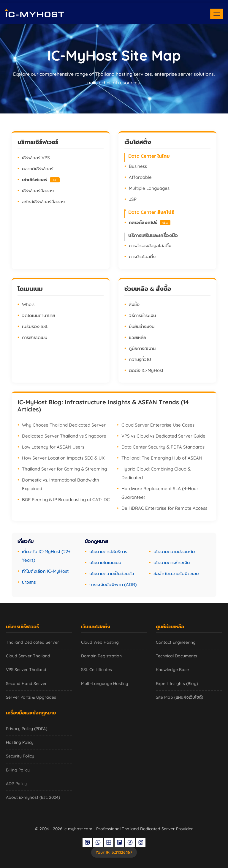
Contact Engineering (176, 642)
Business (138, 166)
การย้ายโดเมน (35, 337)
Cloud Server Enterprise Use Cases (158, 425)
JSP (133, 199)
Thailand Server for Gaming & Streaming (64, 469)
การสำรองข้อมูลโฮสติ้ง (150, 246)
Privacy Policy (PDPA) (27, 729)
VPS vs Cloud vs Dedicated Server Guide (163, 436)
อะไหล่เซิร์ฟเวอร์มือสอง (43, 202)
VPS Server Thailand (26, 670)
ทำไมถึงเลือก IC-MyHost (45, 571)
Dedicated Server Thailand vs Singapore (64, 436)
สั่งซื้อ (134, 304)
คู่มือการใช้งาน (142, 348)
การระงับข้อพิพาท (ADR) (113, 584)
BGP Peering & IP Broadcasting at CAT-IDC (66, 500)
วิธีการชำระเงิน (142, 315)
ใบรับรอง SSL (35, 326)
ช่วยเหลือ (137, 337)
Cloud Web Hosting (100, 642)
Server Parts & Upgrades (31, 697)
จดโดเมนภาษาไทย (38, 315)
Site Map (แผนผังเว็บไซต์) (179, 697)
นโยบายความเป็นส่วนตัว (112, 573)
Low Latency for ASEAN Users (53, 447)
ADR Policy (16, 784)
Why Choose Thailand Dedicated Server (64, 425)
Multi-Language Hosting (105, 684)
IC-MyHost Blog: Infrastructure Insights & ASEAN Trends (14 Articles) (103, 406)
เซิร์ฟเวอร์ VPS (36, 158)
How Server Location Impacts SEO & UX (63, 458)
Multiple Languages (149, 188)
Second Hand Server (26, 684)
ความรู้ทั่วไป (140, 359)
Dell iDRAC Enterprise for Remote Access (164, 508)
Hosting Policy (20, 742)
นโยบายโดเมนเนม (105, 562)
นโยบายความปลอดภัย (174, 551)
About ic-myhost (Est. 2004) (33, 797)
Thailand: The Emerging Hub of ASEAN (162, 458)
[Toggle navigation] (217, 14)
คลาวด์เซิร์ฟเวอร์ (38, 169)
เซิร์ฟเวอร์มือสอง (38, 191)
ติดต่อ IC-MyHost (146, 370)
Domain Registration (101, 656)
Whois (28, 304)
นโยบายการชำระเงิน (172, 562)
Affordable (140, 177)
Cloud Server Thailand (28, 656)
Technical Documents (176, 656)
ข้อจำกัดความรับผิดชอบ (176, 573)
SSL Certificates (96, 670)
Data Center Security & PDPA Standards (163, 447)
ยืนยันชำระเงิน (142, 326)
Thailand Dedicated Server (33, 642)
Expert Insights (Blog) (177, 684)
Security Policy (20, 756)
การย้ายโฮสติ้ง (142, 257)
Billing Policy (18, 770)
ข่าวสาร (29, 582)
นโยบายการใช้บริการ (108, 551)
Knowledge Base (172, 670)
